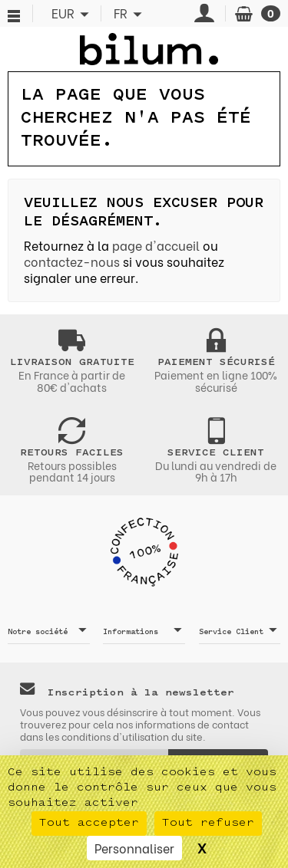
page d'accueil (156, 245)
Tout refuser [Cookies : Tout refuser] (208, 823)
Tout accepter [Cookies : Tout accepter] (89, 823)
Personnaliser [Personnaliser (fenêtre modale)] (134, 848)
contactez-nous (72, 261)
